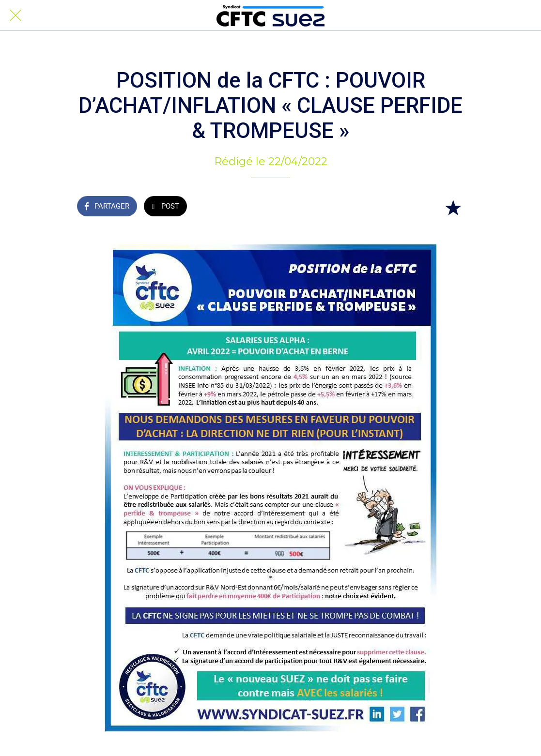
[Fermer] (15, 15)
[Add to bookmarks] (453, 207)
